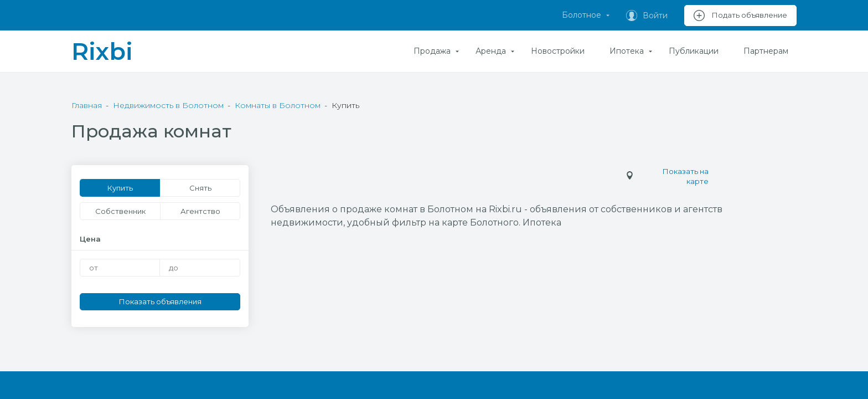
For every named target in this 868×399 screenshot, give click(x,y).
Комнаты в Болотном (278, 105)
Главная (87, 105)
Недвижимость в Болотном (168, 105)
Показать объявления (160, 301)
